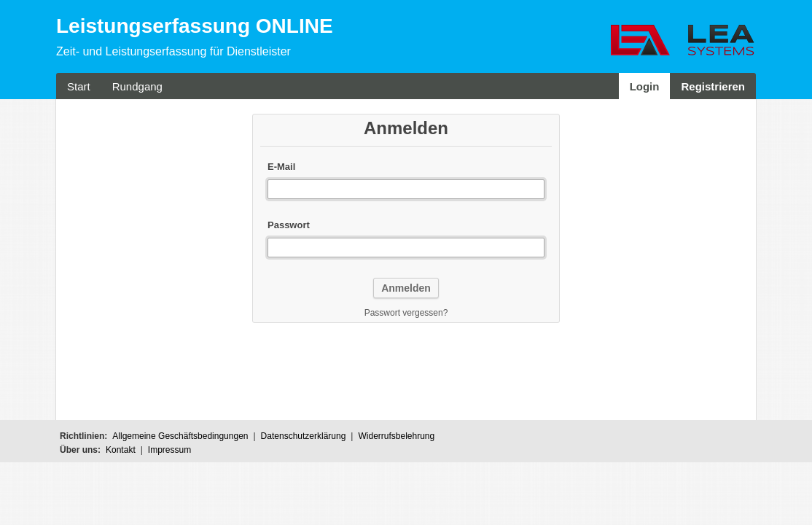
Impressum (169, 450)
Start (79, 86)
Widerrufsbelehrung (396, 436)
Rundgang (137, 86)
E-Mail (281, 167)
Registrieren (713, 86)
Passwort (289, 225)
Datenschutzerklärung (304, 436)
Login (645, 86)
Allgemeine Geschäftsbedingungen (180, 436)
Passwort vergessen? (406, 313)
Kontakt (121, 450)
